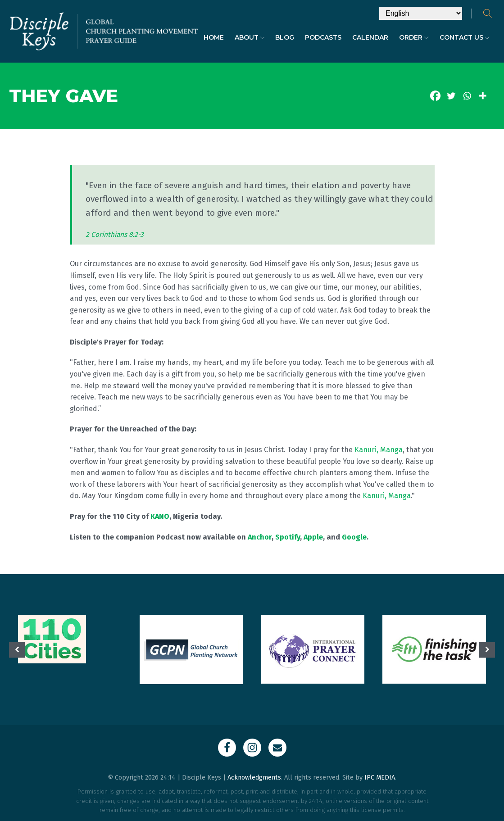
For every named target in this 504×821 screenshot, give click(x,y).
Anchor (260, 537)
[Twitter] (451, 96)
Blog (285, 37)
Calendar (370, 37)
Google (354, 537)
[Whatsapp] (467, 96)
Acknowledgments (254, 778)
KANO (160, 516)
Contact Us (465, 37)
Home (214, 37)
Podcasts (323, 37)
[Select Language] (421, 13)
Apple (313, 537)
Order (414, 37)
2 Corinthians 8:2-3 (115, 235)
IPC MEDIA (380, 778)
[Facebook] (435, 96)
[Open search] (488, 14)
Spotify (288, 537)
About (250, 37)
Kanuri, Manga (379, 450)
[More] (483, 96)
